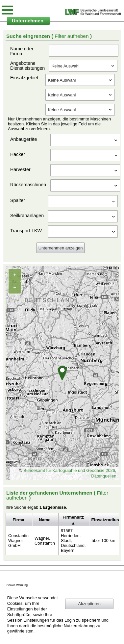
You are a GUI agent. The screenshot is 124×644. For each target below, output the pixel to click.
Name (45, 520)
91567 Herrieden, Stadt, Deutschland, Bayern (73, 541)
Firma (18, 520)
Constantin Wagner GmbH (18, 541)
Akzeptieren (89, 604)
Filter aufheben (72, 36)
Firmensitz (73, 517)
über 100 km (103, 541)
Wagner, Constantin (45, 541)
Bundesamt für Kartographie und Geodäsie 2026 (69, 470)
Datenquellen (104, 476)
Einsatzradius (105, 520)
